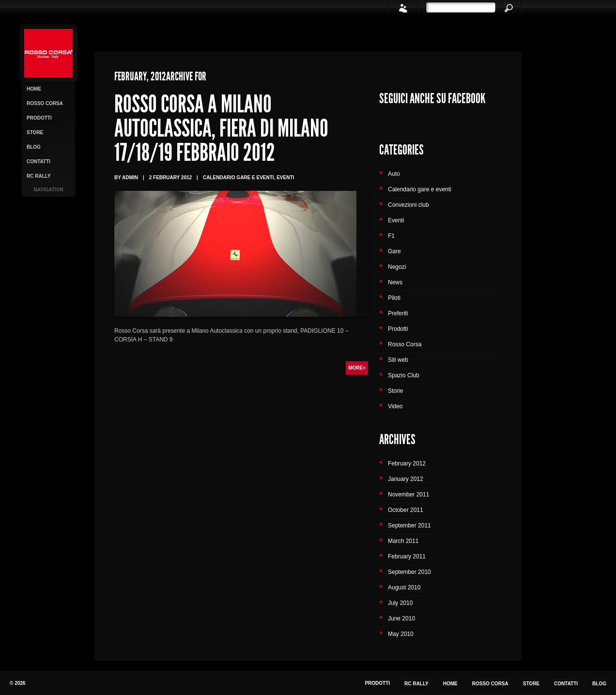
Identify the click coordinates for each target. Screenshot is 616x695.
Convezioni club (408, 205)
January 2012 (406, 479)
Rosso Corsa (45, 103)
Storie (395, 391)
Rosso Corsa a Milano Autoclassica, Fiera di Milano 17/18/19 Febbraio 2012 (221, 128)
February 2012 (407, 463)
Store (35, 132)
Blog (34, 147)
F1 (391, 236)
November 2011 (408, 494)
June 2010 (401, 618)
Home (34, 89)
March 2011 (403, 541)
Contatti (38, 162)
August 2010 (404, 587)
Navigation (48, 190)
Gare (394, 251)
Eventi (396, 220)
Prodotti (39, 118)
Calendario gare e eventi (420, 189)
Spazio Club (404, 375)
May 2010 (401, 634)
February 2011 (407, 556)
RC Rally (39, 176)
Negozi (397, 267)
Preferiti (398, 313)
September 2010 (409, 572)
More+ (357, 368)
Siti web (398, 360)
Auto (394, 174)
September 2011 (409, 525)
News (395, 282)
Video (395, 406)
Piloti (394, 298)
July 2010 (400, 603)
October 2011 (406, 510)
